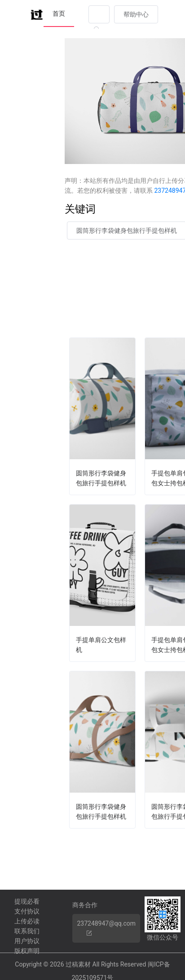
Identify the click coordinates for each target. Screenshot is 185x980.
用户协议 (27, 941)
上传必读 (27, 921)
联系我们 (27, 931)
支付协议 (27, 911)
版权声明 (27, 951)
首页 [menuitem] (59, 13)
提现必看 (27, 901)
